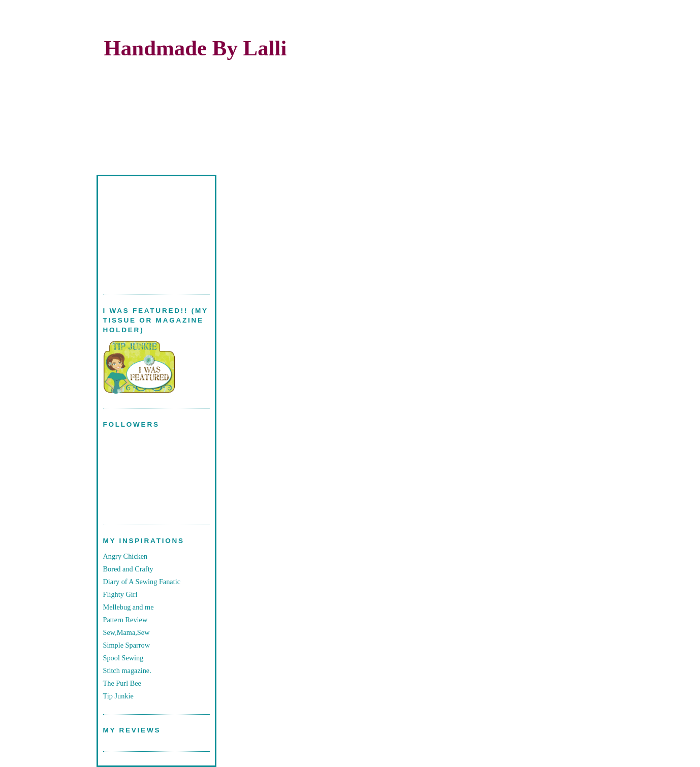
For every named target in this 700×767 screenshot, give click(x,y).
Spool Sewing (123, 658)
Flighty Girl (120, 594)
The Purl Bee (122, 683)
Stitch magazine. (127, 670)
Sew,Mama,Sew (126, 632)
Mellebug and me (129, 607)
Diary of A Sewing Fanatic (142, 582)
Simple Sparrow (127, 645)
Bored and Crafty (128, 569)
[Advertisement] (154, 230)
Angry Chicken (125, 556)
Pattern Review (125, 620)
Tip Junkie (118, 696)
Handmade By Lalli (196, 48)
